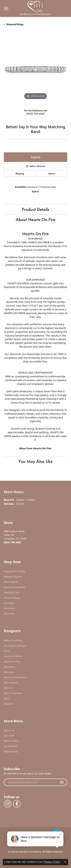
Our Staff (9, 736)
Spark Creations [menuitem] (13, 693)
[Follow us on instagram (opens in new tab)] (8, 804)
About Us (9, 730)
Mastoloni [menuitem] (9, 667)
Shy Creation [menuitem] (11, 683)
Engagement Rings (15, 571)
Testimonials (11, 751)
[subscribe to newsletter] (62, 782)
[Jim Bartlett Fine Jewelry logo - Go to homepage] (35, 9)
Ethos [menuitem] (7, 651)
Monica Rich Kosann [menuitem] (15, 677)
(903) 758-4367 (36, 114)
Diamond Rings (15, 24)
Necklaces (10, 608)
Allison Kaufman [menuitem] (13, 640)
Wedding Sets (12, 592)
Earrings (9, 603)
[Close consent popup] (65, 862)
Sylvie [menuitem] (7, 698)
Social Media (11, 746)
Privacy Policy (52, 862)
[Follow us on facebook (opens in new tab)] (17, 804)
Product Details (35, 209)
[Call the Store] (13, 542)
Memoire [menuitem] (9, 672)
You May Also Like (35, 461)
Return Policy (11, 741)
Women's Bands (13, 577)
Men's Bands (11, 582)
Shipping (20, 174)
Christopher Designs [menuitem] (16, 646)
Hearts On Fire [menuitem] (12, 661)
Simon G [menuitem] (9, 688)
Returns (52, 174)
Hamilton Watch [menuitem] (13, 656)
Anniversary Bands (15, 587)
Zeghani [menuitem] (8, 704)
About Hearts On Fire (35, 219)
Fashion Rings (12, 598)
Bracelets (9, 613)
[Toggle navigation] (5, 8)
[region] (35, 69)
